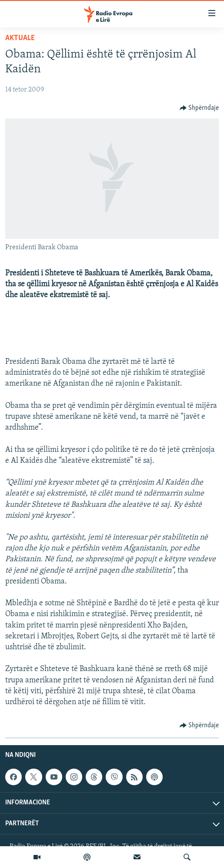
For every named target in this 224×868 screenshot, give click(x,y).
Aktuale (20, 38)
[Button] (199, 108)
